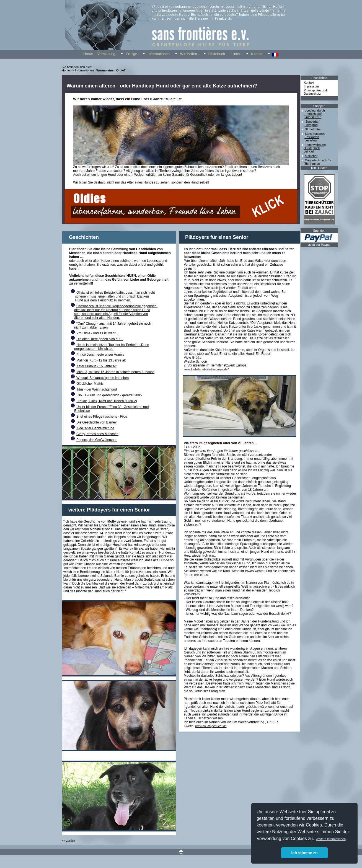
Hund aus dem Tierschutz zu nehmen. (103, 300)
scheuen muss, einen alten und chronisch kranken (112, 296)
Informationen (84, 70)
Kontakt (309, 82)
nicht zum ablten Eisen (91, 327)
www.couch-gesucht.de (211, 726)
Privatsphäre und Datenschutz (315, 92)
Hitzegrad (311, 125)
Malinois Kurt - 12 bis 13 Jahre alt (101, 360)
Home (66, 70)
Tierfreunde (312, 164)
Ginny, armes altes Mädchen (97, 434)
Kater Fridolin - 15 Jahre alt (96, 366)
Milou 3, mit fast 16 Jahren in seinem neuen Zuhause (115, 372)
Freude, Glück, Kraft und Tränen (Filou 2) (107, 401)
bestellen (311, 140)
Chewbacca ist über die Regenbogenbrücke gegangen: (117, 306)
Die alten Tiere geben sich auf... (100, 339)
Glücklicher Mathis (90, 384)
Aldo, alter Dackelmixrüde (95, 428)
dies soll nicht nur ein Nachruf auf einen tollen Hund (112, 310)
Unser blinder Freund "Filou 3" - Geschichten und (113, 407)
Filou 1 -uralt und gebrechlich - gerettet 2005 (109, 395)
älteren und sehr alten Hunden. (97, 318)
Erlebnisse (82, 411)
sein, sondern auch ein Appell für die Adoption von (111, 314)
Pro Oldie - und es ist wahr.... (98, 333)
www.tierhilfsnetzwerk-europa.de (206, 369)
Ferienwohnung (315, 145)
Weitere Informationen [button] (331, 839)
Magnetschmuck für (318, 160)
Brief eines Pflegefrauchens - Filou (102, 417)
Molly (112, 521)
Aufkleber (311, 156)
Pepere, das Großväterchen (97, 440)
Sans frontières (315, 134)
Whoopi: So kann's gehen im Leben (103, 378)
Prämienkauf (313, 114)
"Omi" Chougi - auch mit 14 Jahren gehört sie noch (114, 324)
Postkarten (312, 137)
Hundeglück (312, 148)
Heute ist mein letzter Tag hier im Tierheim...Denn (113, 345)
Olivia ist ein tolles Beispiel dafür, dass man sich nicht (116, 293)
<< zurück (68, 841)
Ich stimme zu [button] (304, 853)
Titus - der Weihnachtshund (97, 389)
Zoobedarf (312, 122)
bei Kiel (309, 151)
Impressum (311, 86)
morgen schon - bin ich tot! (94, 349)
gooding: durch (315, 110)
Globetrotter (313, 129)
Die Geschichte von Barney (96, 422)
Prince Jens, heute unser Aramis (100, 355)
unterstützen (313, 117)
